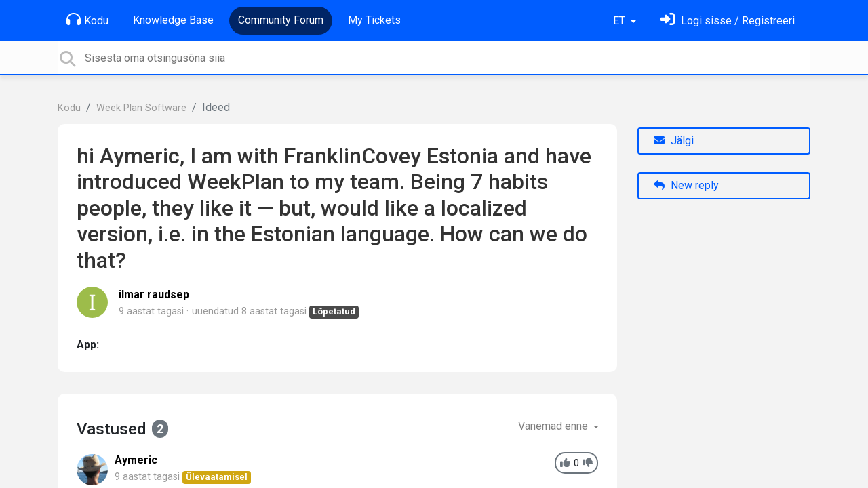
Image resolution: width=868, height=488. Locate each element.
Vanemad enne (554, 426)
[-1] (588, 463)
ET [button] (620, 21)
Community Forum (281, 20)
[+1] (565, 463)
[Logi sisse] (728, 21)
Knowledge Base (173, 20)
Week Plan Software (141, 108)
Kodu (87, 20)
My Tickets (374, 20)
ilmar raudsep (154, 294)
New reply (686, 185)
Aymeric (136, 460)
